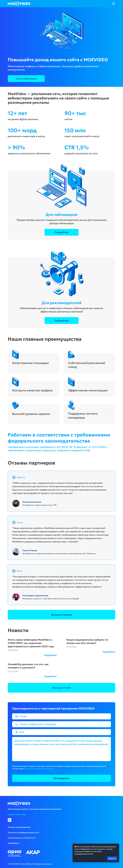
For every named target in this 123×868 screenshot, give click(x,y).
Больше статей (62, 688)
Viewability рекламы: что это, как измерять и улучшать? (28, 666)
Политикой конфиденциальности (39, 769)
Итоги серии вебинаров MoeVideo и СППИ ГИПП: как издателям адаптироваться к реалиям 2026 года (31, 643)
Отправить (61, 778)
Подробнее (61, 232)
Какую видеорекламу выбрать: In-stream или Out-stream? (88, 641)
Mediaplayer (14, 843)
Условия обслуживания (19, 827)
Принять (112, 858)
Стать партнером (26, 79)
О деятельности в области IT (22, 838)
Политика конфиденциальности (23, 832)
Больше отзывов (62, 615)
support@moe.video (17, 814)
